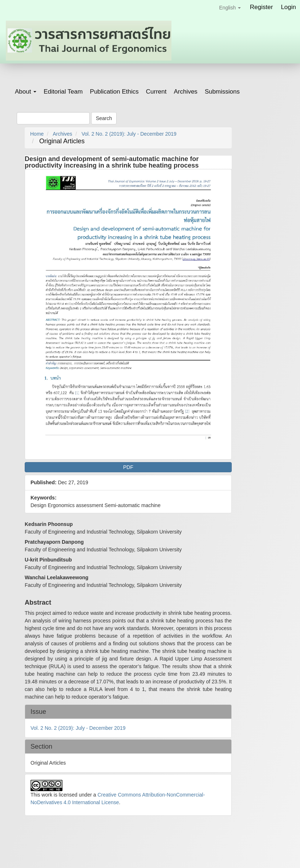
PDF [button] (128, 467)
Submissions (222, 92)
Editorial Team (63, 92)
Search (104, 118)
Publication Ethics (114, 92)
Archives (185, 92)
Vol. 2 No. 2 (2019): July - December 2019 (129, 134)
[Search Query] (53, 118)
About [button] (26, 92)
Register (261, 7)
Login (288, 7)
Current (156, 92)
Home (37, 134)
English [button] (230, 8)
